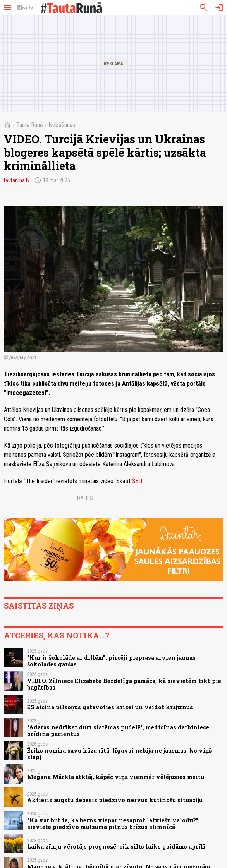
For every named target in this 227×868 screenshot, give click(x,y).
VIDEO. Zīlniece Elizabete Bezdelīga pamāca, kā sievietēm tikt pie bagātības (124, 684)
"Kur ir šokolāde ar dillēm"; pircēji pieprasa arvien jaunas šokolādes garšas (111, 661)
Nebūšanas (62, 125)
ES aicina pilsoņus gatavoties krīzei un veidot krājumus (110, 707)
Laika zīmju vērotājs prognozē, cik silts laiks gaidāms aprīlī (116, 847)
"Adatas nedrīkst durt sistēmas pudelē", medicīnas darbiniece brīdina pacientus (118, 731)
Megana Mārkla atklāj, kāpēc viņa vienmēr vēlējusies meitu (116, 777)
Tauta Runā (30, 125)
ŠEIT (137, 481)
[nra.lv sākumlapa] (25, 8)
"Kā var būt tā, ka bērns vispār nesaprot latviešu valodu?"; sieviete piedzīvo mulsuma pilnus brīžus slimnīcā (113, 823)
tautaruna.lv (17, 180)
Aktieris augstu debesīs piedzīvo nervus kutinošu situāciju (115, 800)
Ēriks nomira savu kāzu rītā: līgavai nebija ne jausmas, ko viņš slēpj (119, 754)
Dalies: (86, 498)
